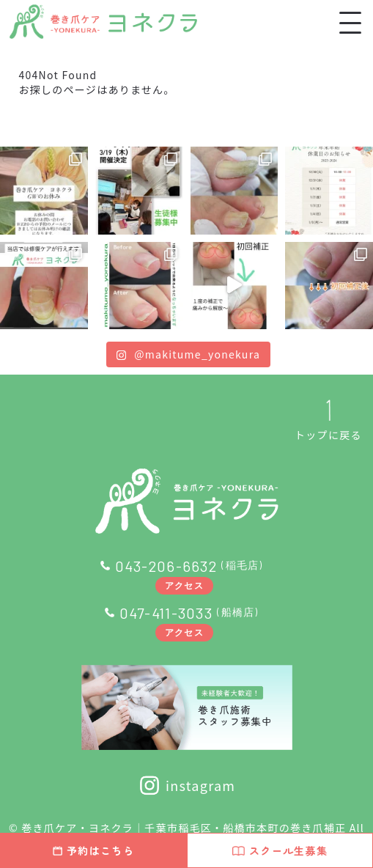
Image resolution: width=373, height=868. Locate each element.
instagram (187, 785)
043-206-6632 (166, 566)
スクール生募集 (280, 850)
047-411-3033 (166, 613)
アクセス (184, 585)
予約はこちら (93, 850)
